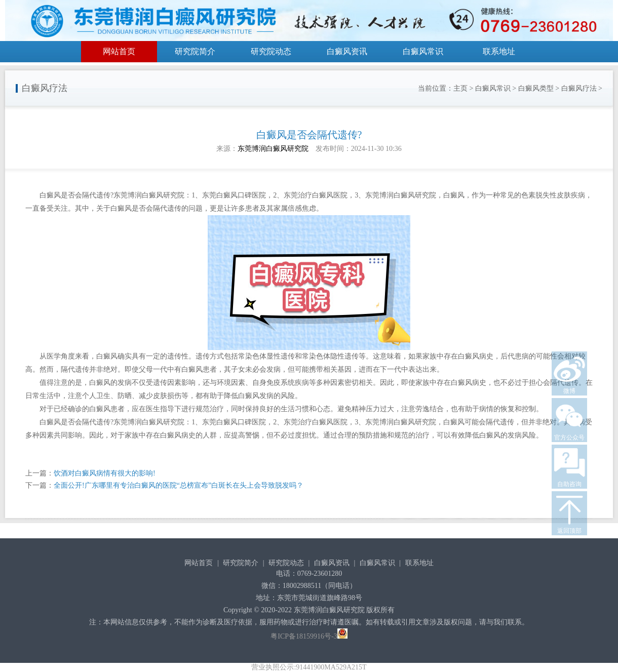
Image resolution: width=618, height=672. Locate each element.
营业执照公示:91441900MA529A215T (309, 667)
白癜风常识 (423, 51)
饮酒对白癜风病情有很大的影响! (105, 473)
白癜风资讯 (347, 51)
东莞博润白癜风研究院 (273, 149)
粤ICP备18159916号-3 (304, 636)
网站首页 (119, 51)
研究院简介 (195, 51)
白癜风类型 (536, 88)
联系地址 (499, 51)
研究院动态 (271, 51)
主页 (460, 88)
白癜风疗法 (579, 88)
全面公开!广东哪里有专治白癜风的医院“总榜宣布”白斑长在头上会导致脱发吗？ (179, 485)
